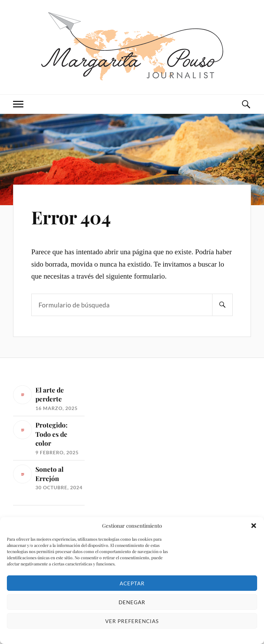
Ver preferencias (132, 621)
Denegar (132, 602)
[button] (254, 526)
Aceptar (132, 583)
